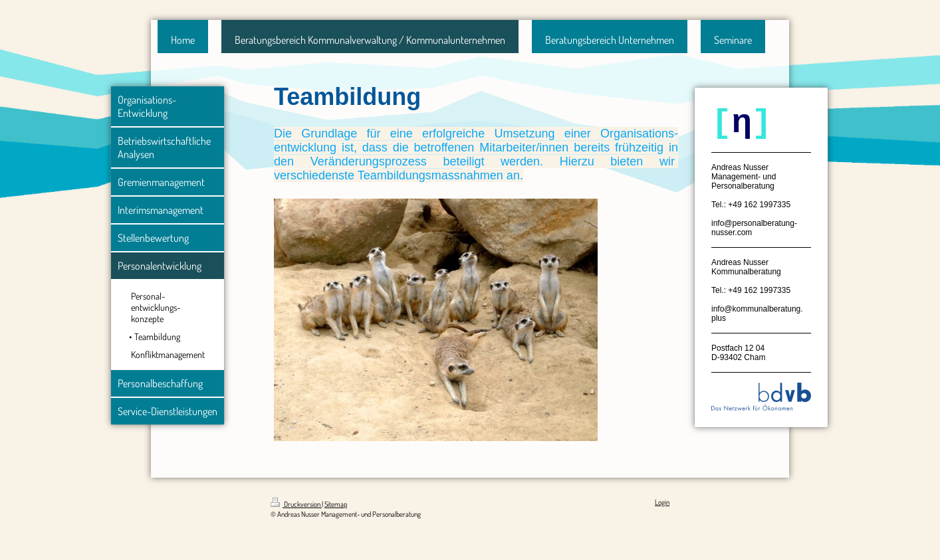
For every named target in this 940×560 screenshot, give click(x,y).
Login (662, 502)
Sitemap (336, 504)
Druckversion (296, 504)
